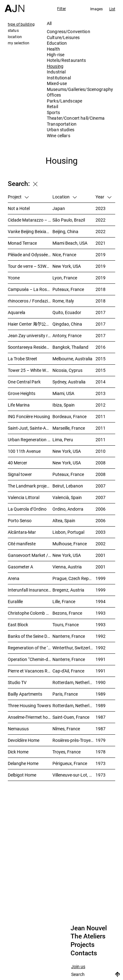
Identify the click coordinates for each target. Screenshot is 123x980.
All (49, 23)
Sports (53, 112)
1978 (101, 752)
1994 (101, 601)
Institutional (59, 78)
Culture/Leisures (63, 37)
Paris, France (65, 694)
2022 (101, 220)
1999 (101, 578)
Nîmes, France (66, 729)
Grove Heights (22, 393)
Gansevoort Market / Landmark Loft (30, 555)
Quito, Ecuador (67, 312)
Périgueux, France (70, 763)
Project (18, 197)
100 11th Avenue (24, 451)
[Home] (15, 6)
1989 (101, 694)
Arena (14, 578)
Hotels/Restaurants (66, 60)
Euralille (15, 601)
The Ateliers (88, 936)
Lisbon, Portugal (68, 532)
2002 (101, 544)
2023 (101, 208)
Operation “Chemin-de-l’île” (30, 659)
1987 (101, 717)
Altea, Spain (64, 520)
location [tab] (15, 37)
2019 (101, 255)
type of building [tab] (21, 24)
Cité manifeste (22, 544)
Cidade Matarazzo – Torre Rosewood (30, 220)
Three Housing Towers (29, 705)
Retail (52, 106)
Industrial (56, 72)
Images (97, 9)
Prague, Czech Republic (74, 578)
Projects (83, 945)
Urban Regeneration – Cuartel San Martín (30, 440)
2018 (101, 289)
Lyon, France (65, 278)
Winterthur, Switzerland (74, 648)
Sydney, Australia (69, 382)
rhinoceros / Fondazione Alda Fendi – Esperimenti (30, 301)
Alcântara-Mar (22, 532)
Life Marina (19, 405)
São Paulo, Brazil (69, 220)
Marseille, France (69, 428)
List (112, 9)
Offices (54, 95)
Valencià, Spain (67, 497)
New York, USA (67, 266)
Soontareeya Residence (30, 347)
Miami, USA (63, 393)
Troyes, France (66, 752)
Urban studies (61, 130)
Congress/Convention (69, 31)
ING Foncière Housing (29, 416)
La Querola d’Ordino (27, 509)
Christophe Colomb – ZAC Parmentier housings (30, 613)
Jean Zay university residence (30, 335)
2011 (101, 416)
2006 (101, 509)
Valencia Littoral (24, 497)
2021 (101, 243)
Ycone (14, 278)
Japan (59, 208)
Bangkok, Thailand (70, 347)
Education (57, 43)
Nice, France (64, 255)
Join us (78, 967)
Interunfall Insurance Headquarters (30, 590)
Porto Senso (20, 520)
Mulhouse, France (70, 544)
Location (65, 197)
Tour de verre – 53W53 (30, 266)
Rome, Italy (63, 301)
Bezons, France (67, 613)
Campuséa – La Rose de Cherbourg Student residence (30, 289)
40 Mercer (17, 463)
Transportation (62, 124)
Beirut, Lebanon (68, 486)
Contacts (84, 953)
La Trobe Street (22, 359)
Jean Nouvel (89, 928)
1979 (101, 740)
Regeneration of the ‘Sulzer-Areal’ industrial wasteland (30, 648)
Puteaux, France (68, 289)
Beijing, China (65, 231)
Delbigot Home (22, 775)
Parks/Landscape (64, 101)
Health (53, 49)
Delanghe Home (23, 763)
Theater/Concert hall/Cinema (76, 118)
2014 (101, 382)
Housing (55, 66)
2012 (101, 405)
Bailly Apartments (25, 694)
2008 (101, 463)
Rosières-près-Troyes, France (74, 740)
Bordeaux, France (69, 416)
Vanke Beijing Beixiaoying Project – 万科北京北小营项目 (30, 231)
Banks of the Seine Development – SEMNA (30, 636)
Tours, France (66, 625)
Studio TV (17, 682)
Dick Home (18, 752)
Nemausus (18, 729)
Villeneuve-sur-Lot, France (74, 775)
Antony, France (67, 335)
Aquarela (17, 312)
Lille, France (64, 601)
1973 (101, 763)
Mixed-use (57, 83)
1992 (101, 636)
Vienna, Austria (67, 567)
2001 (101, 555)
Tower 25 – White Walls (30, 370)
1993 (101, 613)
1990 (101, 682)
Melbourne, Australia (72, 359)
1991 (101, 659)
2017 (101, 312)
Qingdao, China (67, 324)
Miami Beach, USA (70, 243)
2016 (101, 347)
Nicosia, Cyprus (67, 370)
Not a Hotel (19, 208)
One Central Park (24, 382)
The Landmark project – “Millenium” (30, 486)
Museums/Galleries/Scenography (80, 89)
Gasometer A (20, 567)
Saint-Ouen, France (71, 717)
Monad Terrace (22, 243)
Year (103, 197)
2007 (101, 486)
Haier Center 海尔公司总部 (30, 324)
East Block (18, 625)
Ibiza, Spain (64, 405)
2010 (101, 451)
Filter (61, 8)
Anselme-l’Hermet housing (30, 717)
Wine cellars (59, 135)
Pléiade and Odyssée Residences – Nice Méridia (30, 255)
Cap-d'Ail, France (68, 671)
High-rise (56, 55)
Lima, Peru (63, 440)
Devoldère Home (24, 740)
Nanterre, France (69, 636)
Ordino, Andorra (68, 509)
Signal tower (20, 474)
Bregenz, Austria (68, 590)
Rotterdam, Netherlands (74, 682)
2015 (101, 359)
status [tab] (13, 30)
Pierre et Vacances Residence (30, 671)
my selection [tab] (19, 43)
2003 (101, 532)
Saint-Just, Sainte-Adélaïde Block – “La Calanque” (30, 428)
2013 (101, 393)
